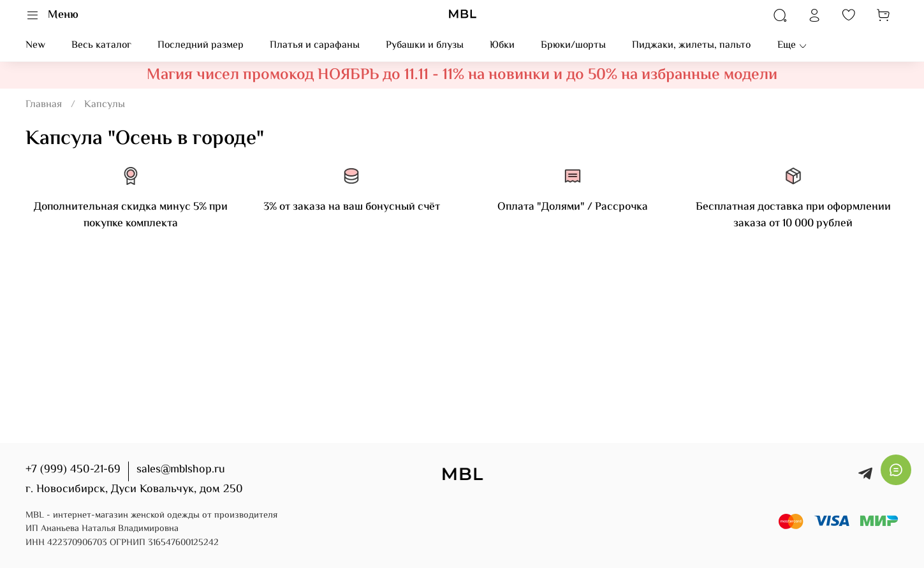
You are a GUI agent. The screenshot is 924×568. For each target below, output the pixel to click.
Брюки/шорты (573, 46)
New (35, 46)
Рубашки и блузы (425, 46)
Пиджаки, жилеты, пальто (691, 46)
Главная (44, 105)
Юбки (502, 46)
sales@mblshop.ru (181, 470)
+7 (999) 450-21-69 (73, 470)
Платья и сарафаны (315, 46)
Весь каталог (101, 46)
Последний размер (201, 46)
